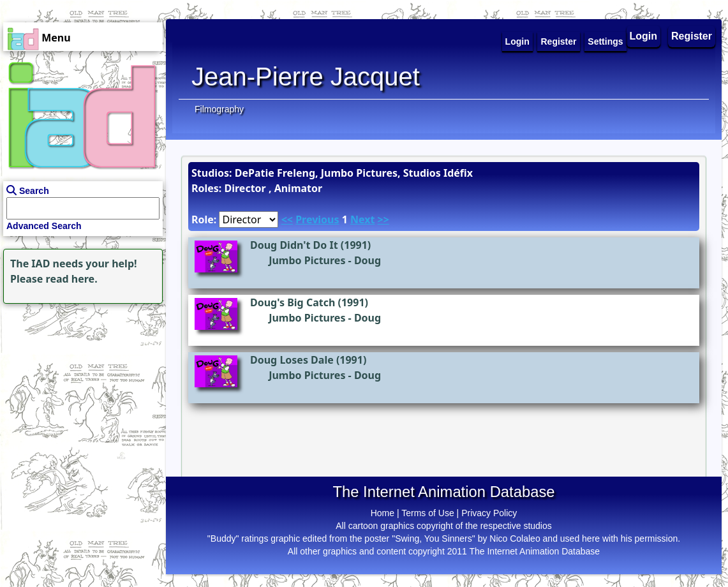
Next (362, 219)
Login (644, 36)
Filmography (219, 109)
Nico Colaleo (515, 539)
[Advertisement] (80, 387)
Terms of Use (427, 513)
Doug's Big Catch (293, 302)
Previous (317, 219)
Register (692, 36)
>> (383, 219)
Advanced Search (44, 226)
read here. (72, 279)
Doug (368, 260)
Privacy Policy (489, 513)
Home (383, 513)
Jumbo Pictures (307, 260)
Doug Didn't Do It (294, 245)
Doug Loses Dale (292, 360)
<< (287, 219)
